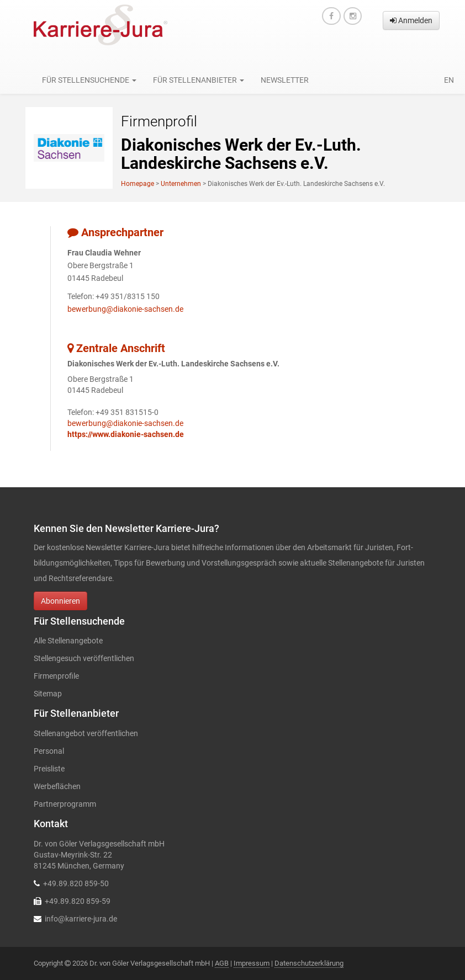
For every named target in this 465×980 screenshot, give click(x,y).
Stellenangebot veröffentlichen (86, 733)
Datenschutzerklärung (309, 963)
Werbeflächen (57, 786)
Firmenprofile (56, 676)
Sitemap (48, 694)
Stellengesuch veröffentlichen (84, 658)
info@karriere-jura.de (81, 919)
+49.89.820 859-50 (76, 883)
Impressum (252, 963)
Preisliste (49, 769)
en (449, 80)
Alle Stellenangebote (68, 641)
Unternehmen (181, 184)
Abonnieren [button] (60, 601)
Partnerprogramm (65, 804)
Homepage (138, 184)
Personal (49, 751)
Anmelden (411, 20)
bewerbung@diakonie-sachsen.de (125, 309)
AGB (222, 963)
